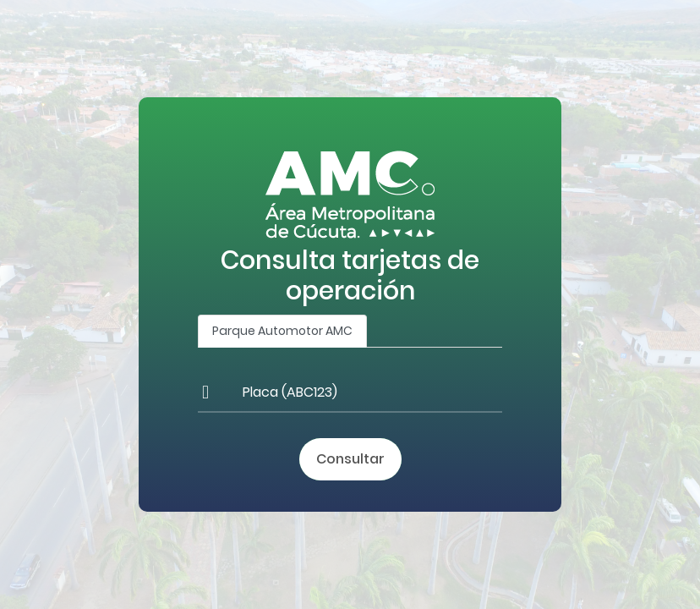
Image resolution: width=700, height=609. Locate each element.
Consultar (350, 459)
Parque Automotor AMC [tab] (282, 331)
